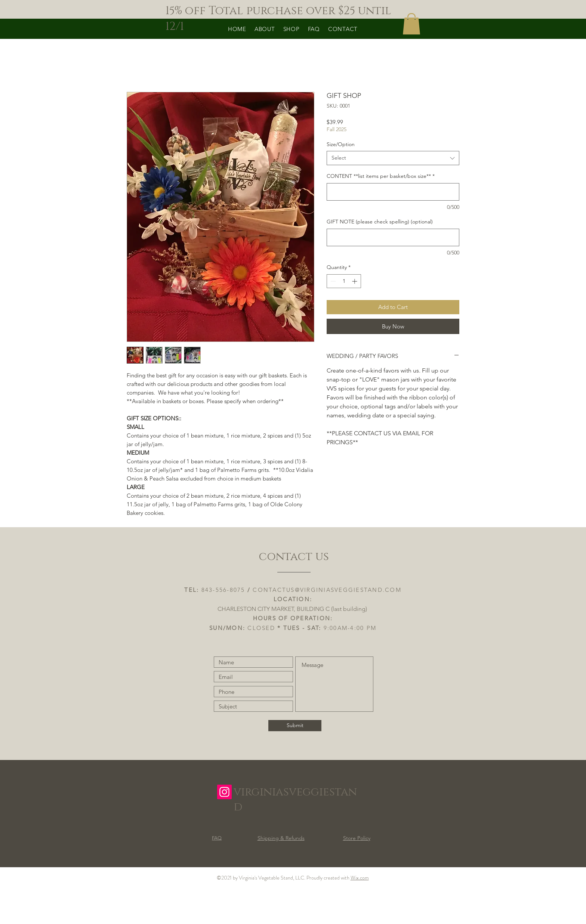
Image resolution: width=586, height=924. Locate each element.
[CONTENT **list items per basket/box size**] (393, 192)
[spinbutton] (344, 281)
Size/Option (341, 144)
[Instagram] (224, 792)
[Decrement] (332, 281)
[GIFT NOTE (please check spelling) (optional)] (393, 237)
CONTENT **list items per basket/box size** (381, 176)
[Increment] (355, 281)
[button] (411, 24)
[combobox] (393, 158)
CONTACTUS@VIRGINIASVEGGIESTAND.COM (327, 590)
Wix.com (360, 878)
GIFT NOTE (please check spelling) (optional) (380, 222)
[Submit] (295, 726)
